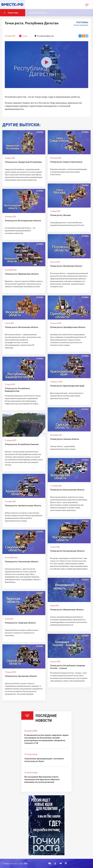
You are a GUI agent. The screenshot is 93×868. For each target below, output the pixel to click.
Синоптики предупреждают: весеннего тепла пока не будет (44, 760)
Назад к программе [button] (81, 25)
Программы (82, 22)
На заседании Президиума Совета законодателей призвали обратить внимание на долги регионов (42, 779)
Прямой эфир (11, 13)
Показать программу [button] (38, 13)
